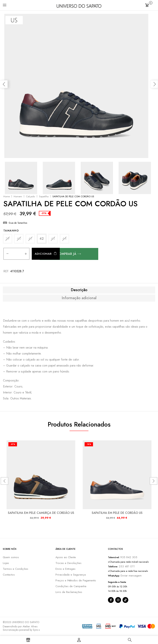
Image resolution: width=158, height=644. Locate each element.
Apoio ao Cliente (66, 558)
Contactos (9, 575)
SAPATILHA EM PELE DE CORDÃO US (117, 514)
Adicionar (43, 255)
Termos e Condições (16, 570)
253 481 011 (126, 567)
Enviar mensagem (131, 576)
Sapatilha (44, 196)
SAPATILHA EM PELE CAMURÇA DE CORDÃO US (41, 514)
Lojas (6, 564)
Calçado (30, 196)
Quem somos (11, 558)
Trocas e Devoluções (68, 564)
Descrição (79, 291)
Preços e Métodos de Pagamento (76, 581)
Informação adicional (79, 299)
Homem (18, 196)
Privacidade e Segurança (71, 575)
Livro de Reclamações (69, 593)
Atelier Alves (30, 627)
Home (7, 196)
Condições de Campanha (71, 587)
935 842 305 (129, 558)
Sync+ (37, 631)
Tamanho (11, 231)
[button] (150, 5)
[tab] (79, 291)
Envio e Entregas (65, 570)
